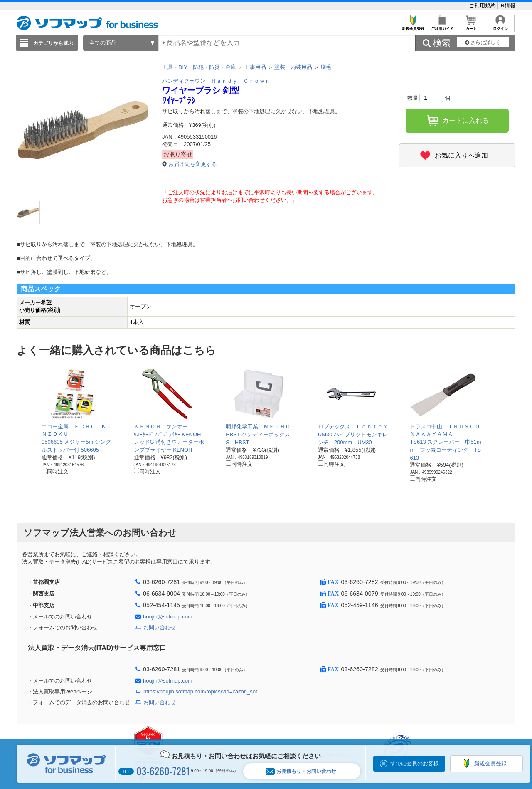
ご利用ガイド (442, 26)
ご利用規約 (483, 6)
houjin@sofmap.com (168, 617)
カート (471, 26)
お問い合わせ (160, 627)
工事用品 (255, 67)
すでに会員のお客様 (415, 763)
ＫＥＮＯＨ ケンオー (161, 427)
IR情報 (507, 6)
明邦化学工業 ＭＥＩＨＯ (258, 427)
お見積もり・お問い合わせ (301, 771)
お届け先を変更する (193, 164)
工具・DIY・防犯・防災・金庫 (199, 67)
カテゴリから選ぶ (53, 43)
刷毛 (326, 67)
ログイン (500, 26)
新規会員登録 (413, 26)
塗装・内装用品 (293, 67)
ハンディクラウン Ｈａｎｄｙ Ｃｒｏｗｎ (216, 81)
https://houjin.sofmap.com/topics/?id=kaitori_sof (200, 691)
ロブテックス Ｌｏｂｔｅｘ (353, 427)
